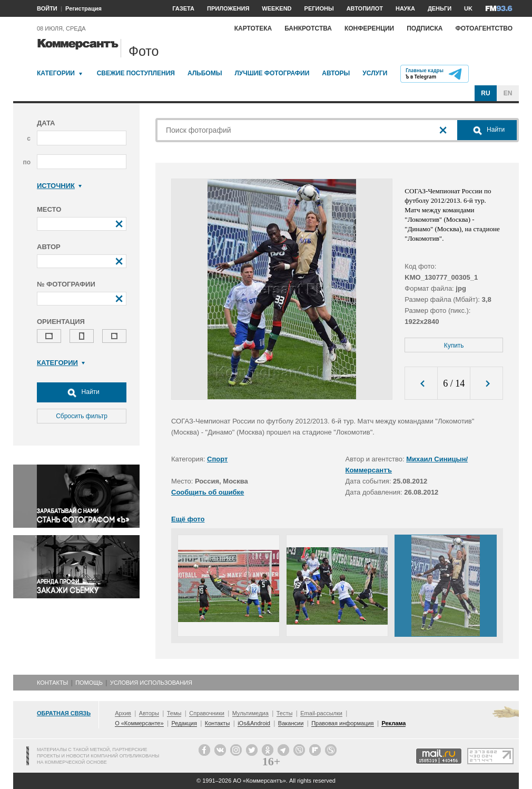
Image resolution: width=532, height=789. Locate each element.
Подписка (425, 28)
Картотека (253, 28)
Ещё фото (188, 519)
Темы (174, 713)
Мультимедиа (250, 713)
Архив (123, 713)
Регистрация (83, 8)
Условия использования (151, 683)
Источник (59, 186)
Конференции (369, 28)
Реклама (393, 723)
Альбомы (205, 73)
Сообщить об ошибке (208, 492)
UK (468, 8)
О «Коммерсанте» (139, 723)
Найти (82, 392)
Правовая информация (342, 723)
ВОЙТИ (47, 8)
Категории (56, 73)
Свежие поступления (136, 73)
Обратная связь (64, 713)
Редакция (184, 723)
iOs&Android (254, 723)
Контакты (52, 683)
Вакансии (291, 723)
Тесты (285, 713)
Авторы (336, 73)
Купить (454, 346)
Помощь (89, 683)
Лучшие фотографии (272, 73)
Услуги (375, 73)
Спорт (217, 459)
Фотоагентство (484, 28)
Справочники (207, 713)
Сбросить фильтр (82, 416)
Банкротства (308, 28)
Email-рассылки (321, 713)
